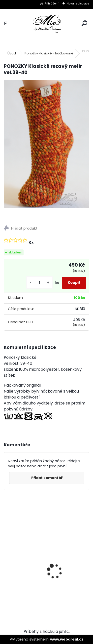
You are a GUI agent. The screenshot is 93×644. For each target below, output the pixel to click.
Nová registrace (78, 3)
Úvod (12, 53)
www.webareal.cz (67, 639)
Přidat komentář (47, 478)
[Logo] (46, 24)
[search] (84, 23)
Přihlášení (52, 3)
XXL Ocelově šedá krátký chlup (37, 571)
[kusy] (39, 283)
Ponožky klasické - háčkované (49, 53)
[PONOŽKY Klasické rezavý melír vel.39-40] (46, 144)
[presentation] (6, 563)
